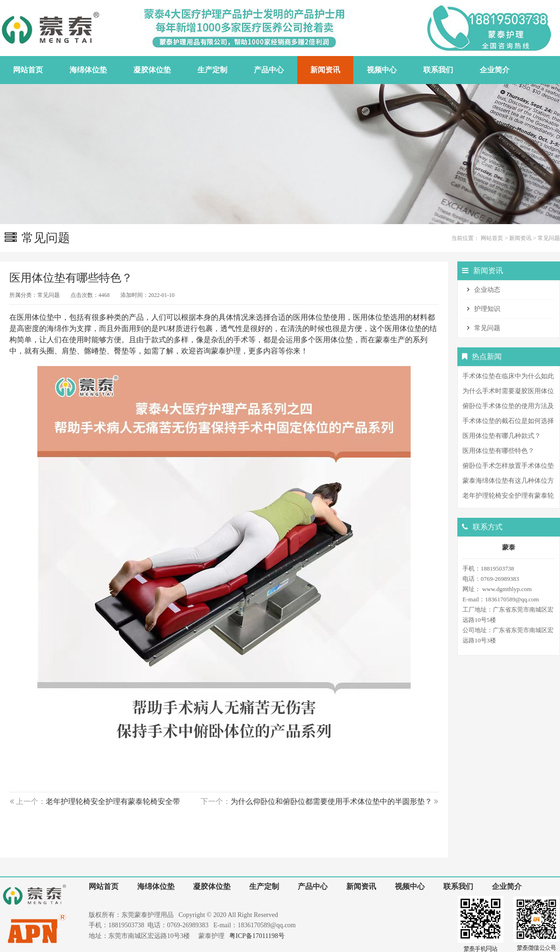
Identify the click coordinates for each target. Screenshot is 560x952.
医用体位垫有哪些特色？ (498, 451)
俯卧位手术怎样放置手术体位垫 (508, 466)
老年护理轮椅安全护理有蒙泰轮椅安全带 (113, 801)
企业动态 (487, 290)
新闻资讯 (520, 238)
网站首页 (492, 238)
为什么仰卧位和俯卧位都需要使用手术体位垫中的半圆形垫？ (331, 801)
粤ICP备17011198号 (257, 936)
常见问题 (549, 238)
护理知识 (487, 309)
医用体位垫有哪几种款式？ (502, 436)
